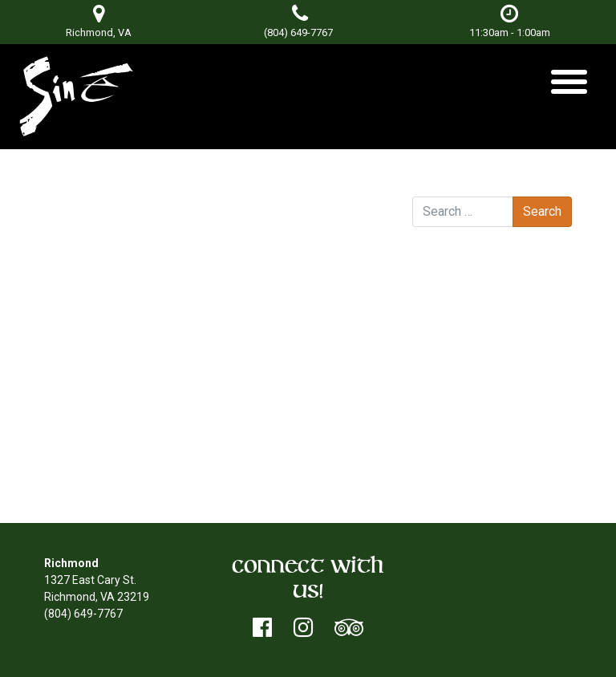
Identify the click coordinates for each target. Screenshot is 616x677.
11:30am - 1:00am (510, 21)
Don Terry (207, 223)
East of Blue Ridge (106, 240)
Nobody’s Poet (336, 240)
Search (430, 181)
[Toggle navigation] (569, 88)
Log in (459, 427)
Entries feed (475, 444)
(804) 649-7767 (298, 32)
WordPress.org (482, 477)
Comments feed (486, 460)
